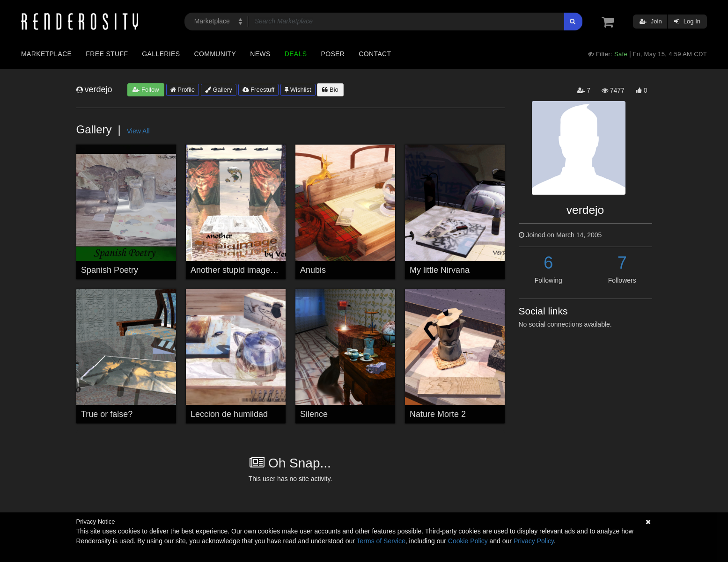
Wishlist (298, 90)
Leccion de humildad (229, 414)
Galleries (161, 54)
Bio (330, 90)
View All (138, 131)
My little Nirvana (440, 270)
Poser (333, 54)
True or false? (107, 414)
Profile (183, 90)
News (260, 54)
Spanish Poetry (110, 270)
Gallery (219, 90)
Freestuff (259, 90)
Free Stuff (107, 54)
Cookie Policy (468, 541)
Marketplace (46, 54)
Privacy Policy (534, 541)
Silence (314, 414)
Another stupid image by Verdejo (251, 270)
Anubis (313, 270)
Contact (375, 54)
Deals (296, 54)
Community (215, 54)
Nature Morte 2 (438, 414)
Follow (146, 90)
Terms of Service (381, 541)
